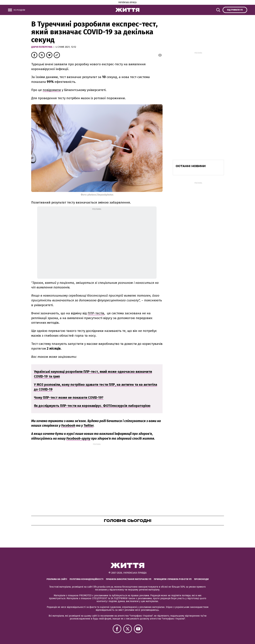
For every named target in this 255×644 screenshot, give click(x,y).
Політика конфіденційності (86, 579)
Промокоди (201, 579)
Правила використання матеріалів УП (129, 579)
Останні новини (191, 166)
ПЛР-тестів (96, 313)
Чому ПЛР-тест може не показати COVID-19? (69, 398)
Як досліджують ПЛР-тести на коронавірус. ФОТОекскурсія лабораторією (92, 406)
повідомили (52, 90)
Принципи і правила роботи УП (173, 579)
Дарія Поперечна (42, 47)
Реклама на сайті (57, 579)
